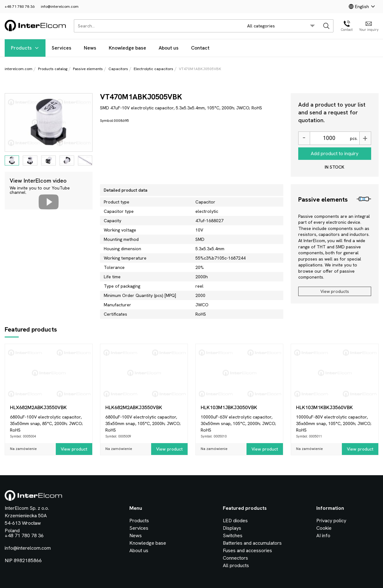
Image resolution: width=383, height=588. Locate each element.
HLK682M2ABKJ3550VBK (134, 407)
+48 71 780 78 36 (20, 7)
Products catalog (53, 69)
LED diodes (235, 521)
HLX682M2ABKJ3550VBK (38, 407)
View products (335, 291)
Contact (200, 48)
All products (236, 565)
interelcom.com (19, 69)
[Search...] (157, 26)
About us (169, 48)
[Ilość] (329, 138)
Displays (232, 528)
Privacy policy (331, 521)
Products (25, 48)
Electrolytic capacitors (153, 69)
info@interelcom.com (60, 7)
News (90, 48)
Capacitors (118, 69)
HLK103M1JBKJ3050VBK (229, 407)
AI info (323, 535)
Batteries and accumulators (252, 543)
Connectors (235, 558)
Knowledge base (127, 48)
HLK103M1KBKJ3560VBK (324, 407)
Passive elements (88, 69)
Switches (233, 535)
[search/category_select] (281, 26)
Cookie (324, 528)
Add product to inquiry (335, 153)
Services (62, 48)
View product (74, 449)
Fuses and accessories (247, 550)
